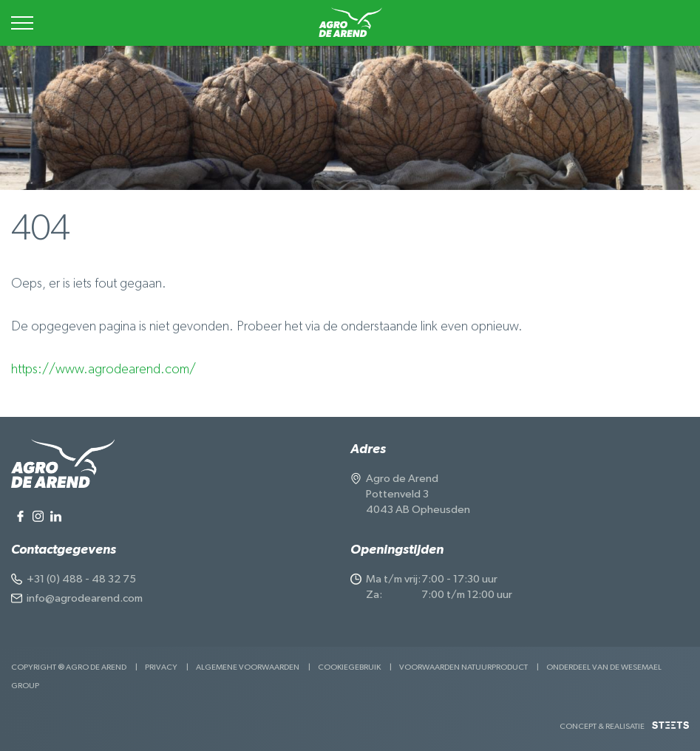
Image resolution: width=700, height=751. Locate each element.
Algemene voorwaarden (248, 667)
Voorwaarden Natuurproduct (463, 667)
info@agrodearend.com (85, 598)
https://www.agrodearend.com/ (103, 370)
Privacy (161, 667)
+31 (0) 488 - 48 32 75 (81, 579)
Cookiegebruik (349, 667)
